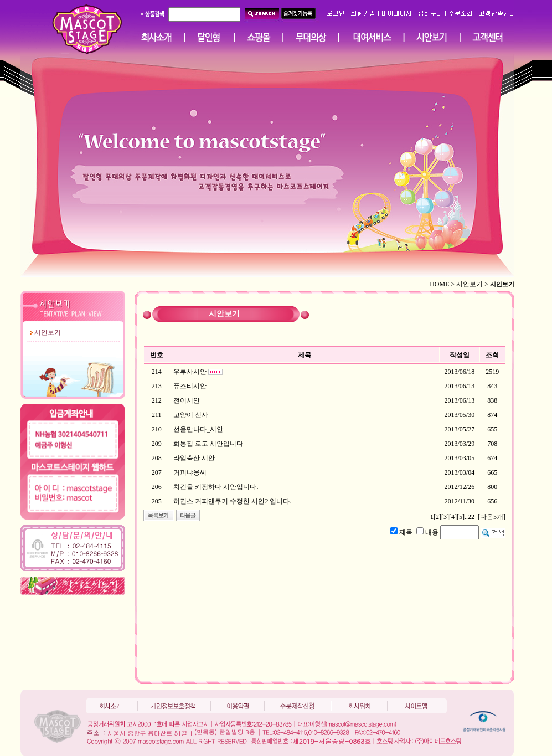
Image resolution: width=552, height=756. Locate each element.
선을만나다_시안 (198, 429)
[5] (461, 517)
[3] (445, 517)
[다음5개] (492, 517)
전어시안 (187, 400)
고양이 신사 (191, 415)
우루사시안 (190, 372)
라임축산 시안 (194, 458)
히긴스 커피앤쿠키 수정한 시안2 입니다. (232, 501)
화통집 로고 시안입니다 (208, 444)
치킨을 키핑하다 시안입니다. (216, 487)
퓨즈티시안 (190, 386)
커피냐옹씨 (190, 472)
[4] (453, 517)
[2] (437, 517)
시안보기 (48, 332)
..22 (470, 517)
